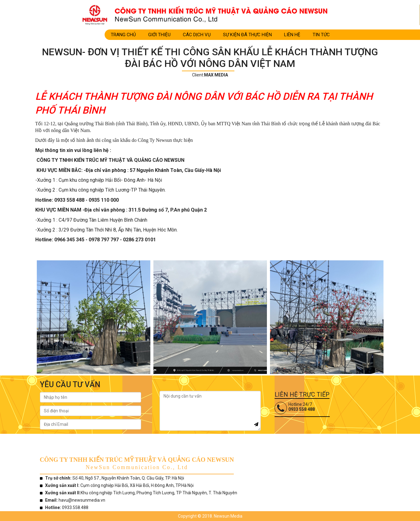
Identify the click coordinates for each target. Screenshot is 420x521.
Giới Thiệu (159, 35)
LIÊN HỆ (292, 35)
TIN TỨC (321, 35)
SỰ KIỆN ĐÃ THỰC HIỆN (247, 35)
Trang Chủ (123, 35)
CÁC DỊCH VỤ (197, 35)
